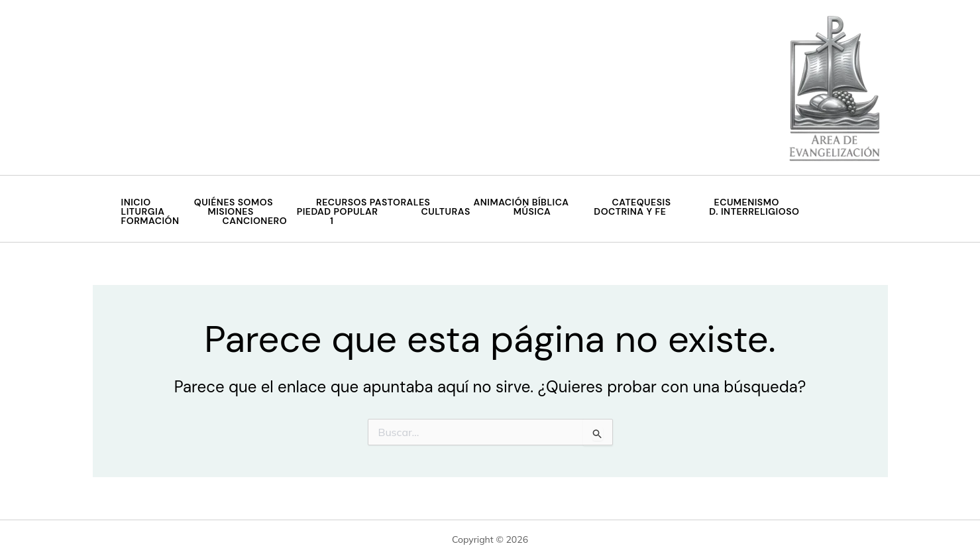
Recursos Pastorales (373, 202)
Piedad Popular (338, 211)
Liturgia (143, 211)
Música (532, 211)
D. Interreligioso (754, 211)
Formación (150, 221)
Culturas (446, 211)
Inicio (136, 202)
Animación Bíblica (521, 202)
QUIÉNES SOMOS (234, 202)
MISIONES (230, 211)
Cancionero (255, 221)
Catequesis (642, 202)
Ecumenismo (747, 202)
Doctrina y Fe (630, 211)
